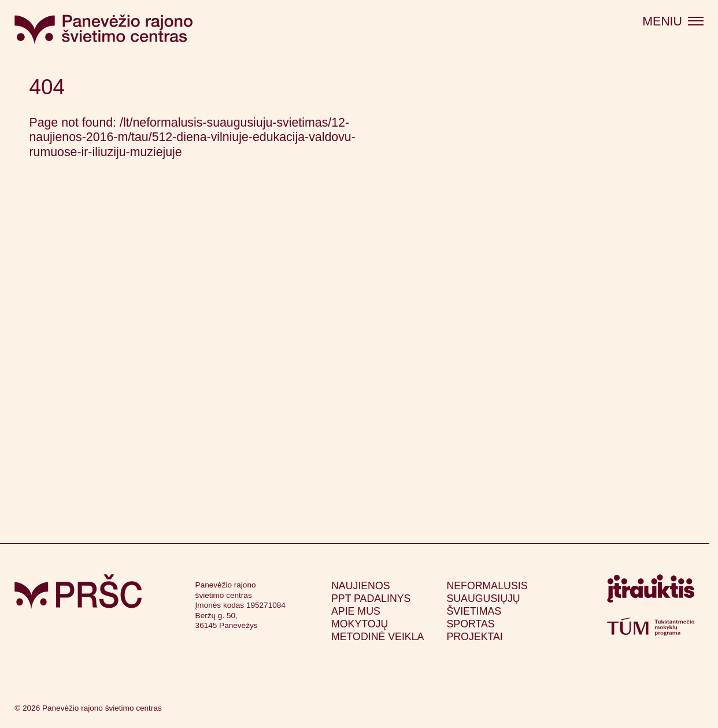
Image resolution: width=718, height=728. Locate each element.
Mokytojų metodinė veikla (377, 630)
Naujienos (361, 586)
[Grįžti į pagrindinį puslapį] (78, 592)
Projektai (474, 637)
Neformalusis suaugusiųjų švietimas (487, 598)
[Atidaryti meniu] (673, 22)
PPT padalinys (371, 598)
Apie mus (356, 611)
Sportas (470, 624)
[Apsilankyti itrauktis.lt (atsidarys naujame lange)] (651, 592)
